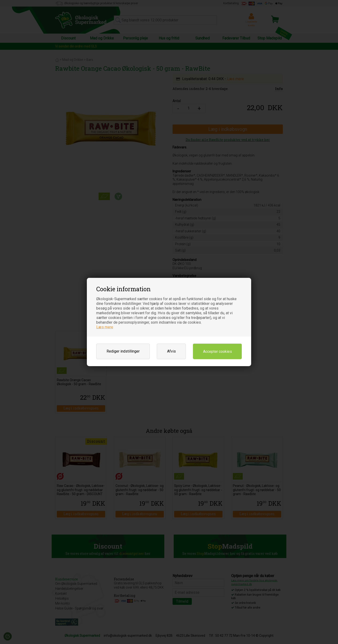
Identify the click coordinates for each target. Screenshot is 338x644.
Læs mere (105, 327)
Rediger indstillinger (123, 351)
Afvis (171, 351)
